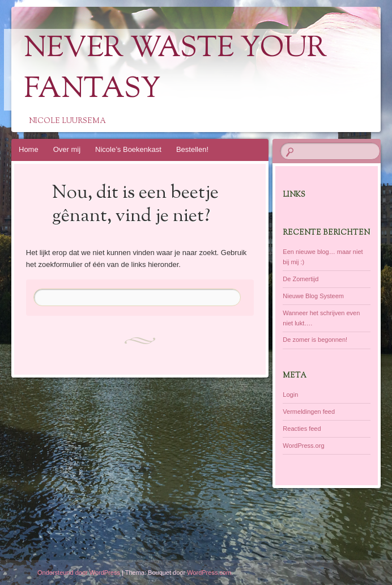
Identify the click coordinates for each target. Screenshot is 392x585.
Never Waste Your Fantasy (176, 70)
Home (29, 149)
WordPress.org (303, 446)
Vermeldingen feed (309, 412)
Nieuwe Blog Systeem (313, 296)
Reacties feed (302, 429)
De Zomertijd (301, 279)
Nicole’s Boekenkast (128, 149)
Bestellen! (192, 149)
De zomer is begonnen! (315, 340)
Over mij (67, 149)
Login (290, 395)
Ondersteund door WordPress (79, 573)
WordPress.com (209, 573)
